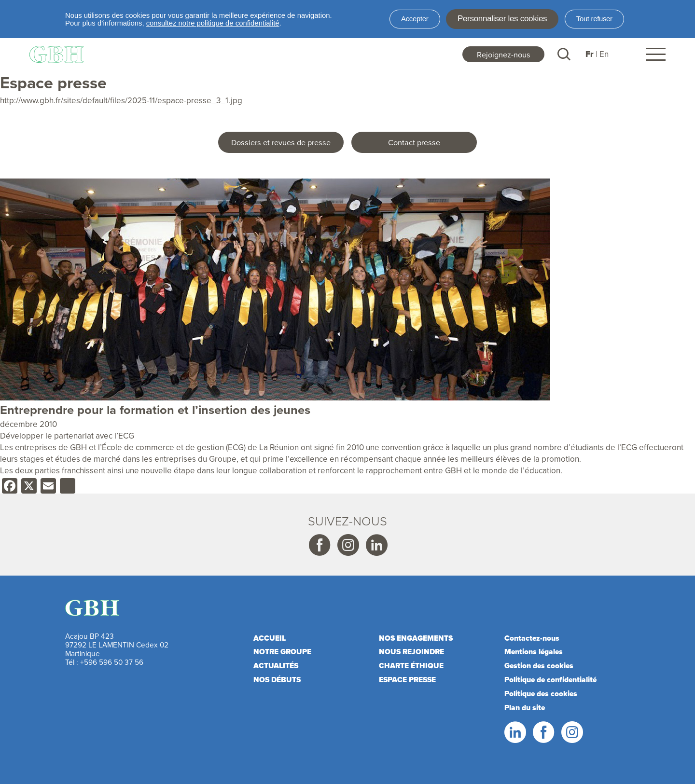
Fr (590, 54)
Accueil (270, 638)
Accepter (415, 19)
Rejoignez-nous (504, 54)
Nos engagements (416, 638)
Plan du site (525, 708)
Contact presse (414, 142)
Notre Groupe (282, 652)
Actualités (276, 666)
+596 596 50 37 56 (112, 662)
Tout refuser (594, 19)
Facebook (319, 546)
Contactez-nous (532, 638)
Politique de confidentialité (550, 680)
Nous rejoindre (411, 652)
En (604, 54)
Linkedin (376, 546)
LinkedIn (514, 732)
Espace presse (407, 680)
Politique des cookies (541, 694)
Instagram (347, 546)
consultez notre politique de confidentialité (213, 23)
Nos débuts (277, 680)
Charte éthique (411, 666)
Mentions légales (534, 652)
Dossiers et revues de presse (281, 142)
